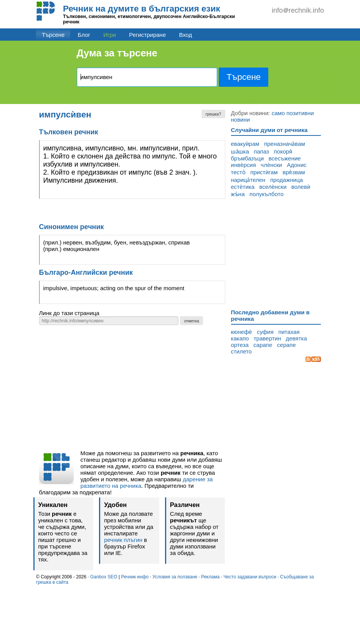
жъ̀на (238, 194)
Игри (110, 35)
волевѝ (301, 187)
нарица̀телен (248, 180)
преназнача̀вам (285, 144)
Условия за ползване (175, 577)
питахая (289, 332)
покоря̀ (283, 151)
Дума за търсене (117, 53)
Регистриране (147, 35)
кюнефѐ (242, 332)
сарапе (263, 345)
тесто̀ (238, 172)
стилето (241, 351)
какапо (240, 338)
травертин (267, 338)
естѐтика (243, 187)
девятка (296, 338)
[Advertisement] (132, 390)
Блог (84, 35)
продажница (287, 180)
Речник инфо (135, 577)
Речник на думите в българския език (142, 9)
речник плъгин (123, 540)
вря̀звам (294, 172)
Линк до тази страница (69, 313)
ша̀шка (240, 151)
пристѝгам (264, 172)
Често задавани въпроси (250, 577)
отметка (192, 321)
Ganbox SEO (104, 577)
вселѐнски (273, 187)
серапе (287, 345)
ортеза (240, 345)
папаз (261, 151)
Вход (185, 35)
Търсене (53, 35)
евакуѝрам (245, 144)
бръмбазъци (248, 158)
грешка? (213, 114)
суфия (265, 332)
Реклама (210, 577)
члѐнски (271, 165)
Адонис (297, 165)
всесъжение (285, 158)
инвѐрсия (244, 165)
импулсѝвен (65, 115)
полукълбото (267, 194)
